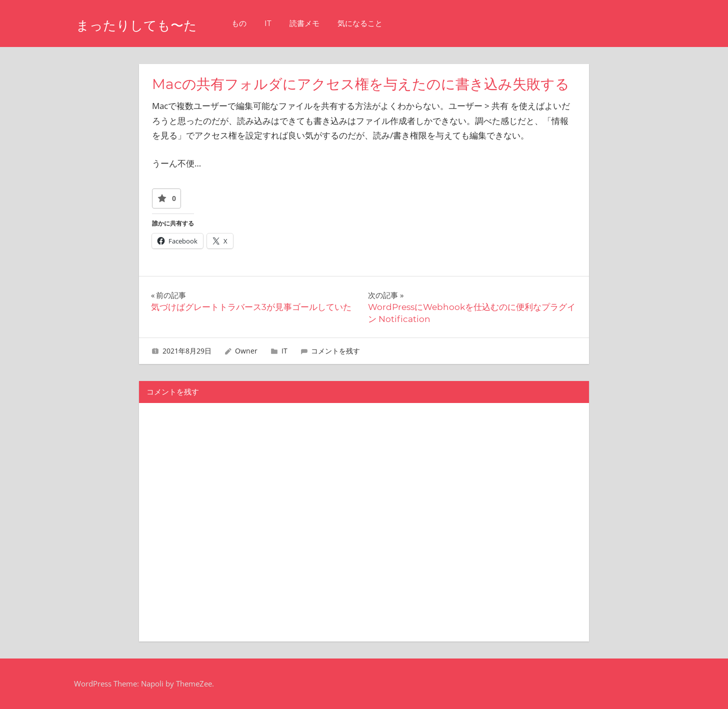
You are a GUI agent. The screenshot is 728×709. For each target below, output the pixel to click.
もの (266, 23)
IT (295, 23)
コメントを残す (335, 351)
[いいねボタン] (162, 198)
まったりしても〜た (150, 24)
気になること (387, 23)
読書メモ (331, 23)
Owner (246, 351)
